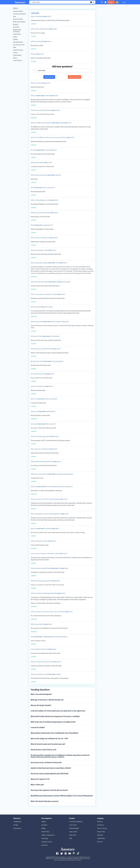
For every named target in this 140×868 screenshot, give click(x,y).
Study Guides (73, 832)
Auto (14, 17)
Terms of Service (102, 828)
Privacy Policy (101, 832)
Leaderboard (17, 822)
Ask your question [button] (74, 77)
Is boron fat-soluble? (38, 727)
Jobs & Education (18, 42)
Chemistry (44, 825)
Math (15, 47)
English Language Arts (48, 835)
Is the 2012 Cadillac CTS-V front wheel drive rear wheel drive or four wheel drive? (58, 711)
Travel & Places (17, 61)
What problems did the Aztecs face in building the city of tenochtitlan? (54, 733)
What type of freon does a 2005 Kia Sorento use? (47, 700)
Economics (44, 845)
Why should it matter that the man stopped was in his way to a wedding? (55, 716)
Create (111, 2)
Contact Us (100, 825)
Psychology (45, 838)
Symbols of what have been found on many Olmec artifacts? (51, 768)
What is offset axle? (37, 785)
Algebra (44, 822)
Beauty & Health (18, 19)
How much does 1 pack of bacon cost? (43, 750)
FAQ (71, 838)
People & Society (18, 50)
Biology (43, 828)
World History (45, 832)
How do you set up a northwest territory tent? (46, 763)
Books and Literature (19, 22)
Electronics (16, 27)
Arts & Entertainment (19, 14)
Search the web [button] (49, 77)
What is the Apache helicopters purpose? (45, 801)
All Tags (16, 825)
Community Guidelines (76, 822)
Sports (15, 58)
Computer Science (47, 842)
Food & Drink (17, 34)
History (15, 37)
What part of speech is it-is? (40, 779)
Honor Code (73, 825)
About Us (100, 822)
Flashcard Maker (74, 828)
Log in (124, 2)
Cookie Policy (101, 838)
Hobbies (15, 39)
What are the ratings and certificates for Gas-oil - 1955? (49, 739)
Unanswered (17, 828)
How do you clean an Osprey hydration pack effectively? (50, 774)
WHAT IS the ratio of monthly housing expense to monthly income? (53, 722)
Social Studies (17, 55)
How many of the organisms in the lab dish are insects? (49, 790)
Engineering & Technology (17, 31)
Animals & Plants (18, 11)
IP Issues (100, 842)
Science (15, 53)
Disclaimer (100, 835)
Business (16, 24)
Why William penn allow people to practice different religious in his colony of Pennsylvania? (62, 796)
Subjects (15, 8)
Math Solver (73, 835)
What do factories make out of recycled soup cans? (48, 744)
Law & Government (19, 45)
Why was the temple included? (41, 705)
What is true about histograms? (41, 694)
